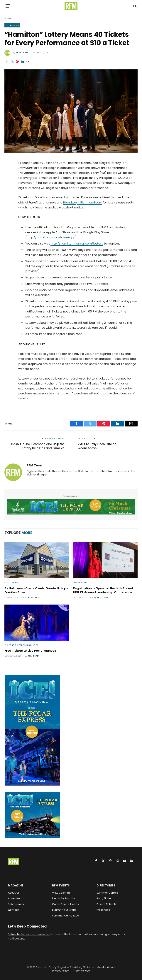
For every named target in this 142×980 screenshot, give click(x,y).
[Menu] (8, 6)
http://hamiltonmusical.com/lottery (77, 244)
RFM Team (22, 53)
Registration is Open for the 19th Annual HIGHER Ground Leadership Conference (103, 590)
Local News (12, 25)
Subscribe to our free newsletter (29, 934)
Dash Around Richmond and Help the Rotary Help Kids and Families (38, 446)
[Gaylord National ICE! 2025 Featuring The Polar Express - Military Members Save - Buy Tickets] (71, 507)
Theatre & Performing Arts (21, 645)
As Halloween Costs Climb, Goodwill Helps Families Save (36, 590)
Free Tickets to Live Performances (30, 651)
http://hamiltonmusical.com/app (51, 237)
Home (8, 18)
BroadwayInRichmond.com (83, 202)
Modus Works (106, 967)
